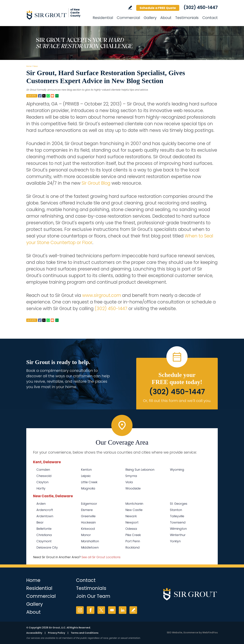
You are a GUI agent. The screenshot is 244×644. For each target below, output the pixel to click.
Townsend (178, 522)
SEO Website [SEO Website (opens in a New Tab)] (175, 632)
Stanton (176, 510)
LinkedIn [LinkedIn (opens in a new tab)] (123, 610)
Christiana (44, 535)
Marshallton (90, 541)
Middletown (90, 547)
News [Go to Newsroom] (35, 66)
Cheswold (44, 476)
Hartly (41, 488)
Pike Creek (133, 535)
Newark (131, 516)
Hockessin (88, 522)
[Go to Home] (57, 15)
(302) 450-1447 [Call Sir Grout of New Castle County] (201, 7)
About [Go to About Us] (166, 18)
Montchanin (134, 504)
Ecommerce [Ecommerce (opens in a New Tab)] (191, 632)
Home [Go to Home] (29, 66)
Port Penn (133, 541)
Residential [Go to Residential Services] (103, 18)
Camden (43, 470)
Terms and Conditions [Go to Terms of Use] (85, 633)
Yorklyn (175, 541)
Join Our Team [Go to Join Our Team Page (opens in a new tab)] (93, 596)
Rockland (133, 547)
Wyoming (177, 470)
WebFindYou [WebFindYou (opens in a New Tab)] (210, 632)
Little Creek (89, 482)
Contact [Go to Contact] (210, 18)
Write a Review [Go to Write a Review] (130, 8)
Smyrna (131, 476)
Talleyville (177, 516)
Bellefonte (44, 529)
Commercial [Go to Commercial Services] (128, 18)
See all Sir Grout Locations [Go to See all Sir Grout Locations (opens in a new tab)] (101, 557)
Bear (40, 522)
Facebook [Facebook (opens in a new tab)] (91, 610)
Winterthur (178, 535)
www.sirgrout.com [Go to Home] (102, 295)
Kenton (86, 470)
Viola (129, 482)
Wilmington (178, 529)
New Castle (134, 510)
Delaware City (47, 547)
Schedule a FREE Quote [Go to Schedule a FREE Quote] (158, 8)
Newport (132, 522)
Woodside (133, 488)
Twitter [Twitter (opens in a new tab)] (101, 610)
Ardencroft (45, 510)
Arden (41, 504)
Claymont (44, 541)
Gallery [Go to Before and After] (150, 18)
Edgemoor (89, 504)
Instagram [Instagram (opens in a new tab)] (80, 610)
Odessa (131, 529)
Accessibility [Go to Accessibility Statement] (34, 633)
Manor (86, 535)
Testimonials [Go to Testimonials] (187, 18)
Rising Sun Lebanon (140, 470)
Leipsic (86, 476)
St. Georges (179, 504)
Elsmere (87, 510)
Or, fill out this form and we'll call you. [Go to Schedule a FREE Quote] (177, 401)
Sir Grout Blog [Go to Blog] (96, 183)
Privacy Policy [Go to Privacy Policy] (57, 633)
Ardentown (45, 516)
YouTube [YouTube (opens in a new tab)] (112, 610)
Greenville (88, 516)
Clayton (42, 482)
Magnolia (88, 488)
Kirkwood (88, 529)
